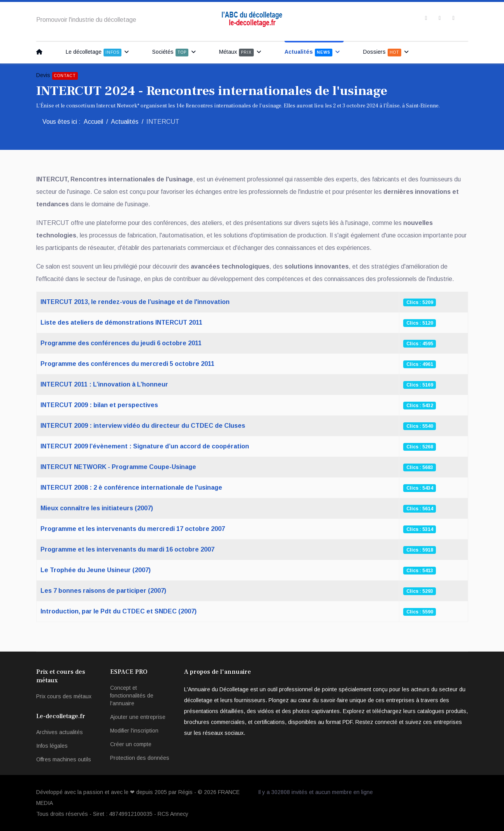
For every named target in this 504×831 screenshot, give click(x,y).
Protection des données (140, 758)
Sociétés (170, 53)
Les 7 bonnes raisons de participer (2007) (103, 591)
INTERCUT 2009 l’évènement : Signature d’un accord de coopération (145, 446)
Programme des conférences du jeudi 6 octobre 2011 (121, 343)
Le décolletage (94, 53)
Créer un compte (131, 744)
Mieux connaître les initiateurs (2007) (97, 508)
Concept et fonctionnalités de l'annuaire (132, 696)
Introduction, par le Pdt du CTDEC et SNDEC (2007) (119, 611)
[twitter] (440, 18)
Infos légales (52, 746)
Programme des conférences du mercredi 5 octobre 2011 (127, 364)
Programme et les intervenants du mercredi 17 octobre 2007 (133, 529)
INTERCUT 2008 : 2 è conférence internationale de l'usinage (131, 488)
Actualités (308, 53)
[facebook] (426, 18)
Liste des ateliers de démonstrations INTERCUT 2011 (121, 322)
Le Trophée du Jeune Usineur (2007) (96, 570)
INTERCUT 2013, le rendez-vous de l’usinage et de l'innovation (135, 302)
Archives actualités (60, 732)
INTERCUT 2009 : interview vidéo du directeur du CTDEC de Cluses (143, 426)
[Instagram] (453, 18)
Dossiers (382, 53)
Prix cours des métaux (64, 696)
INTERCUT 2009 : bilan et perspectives (99, 405)
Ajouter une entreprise (138, 717)
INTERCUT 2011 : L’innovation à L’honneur (104, 384)
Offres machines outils (64, 759)
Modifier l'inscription (134, 731)
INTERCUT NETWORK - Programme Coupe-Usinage (118, 467)
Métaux (236, 53)
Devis (57, 76)
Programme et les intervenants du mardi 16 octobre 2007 (127, 549)
